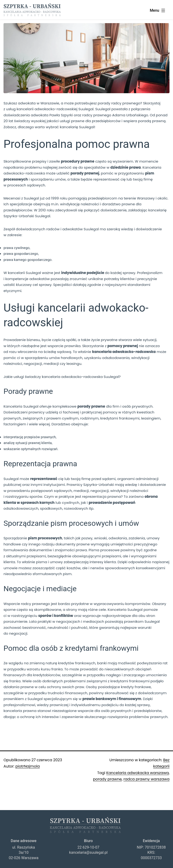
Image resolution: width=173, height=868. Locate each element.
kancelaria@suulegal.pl (88, 852)
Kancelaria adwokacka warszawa (137, 773)
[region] (86, 58)
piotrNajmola (28, 766)
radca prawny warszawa (146, 779)
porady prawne (107, 779)
